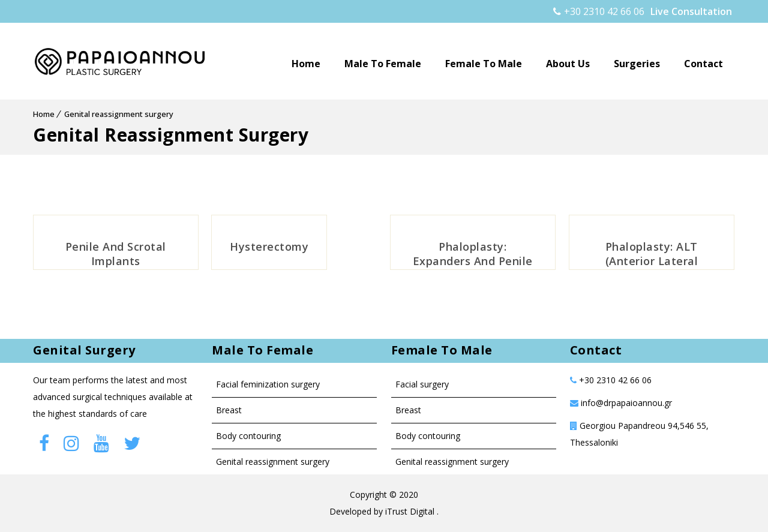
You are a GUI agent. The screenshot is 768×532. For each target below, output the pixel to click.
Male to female (383, 64)
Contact (703, 64)
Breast (229, 410)
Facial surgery (422, 384)
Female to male (484, 64)
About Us (568, 64)
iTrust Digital (411, 511)
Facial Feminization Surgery (268, 384)
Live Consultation (691, 11)
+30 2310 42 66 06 (599, 11)
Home (306, 64)
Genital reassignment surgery (119, 114)
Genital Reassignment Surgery (273, 462)
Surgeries (637, 64)
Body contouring (248, 436)
